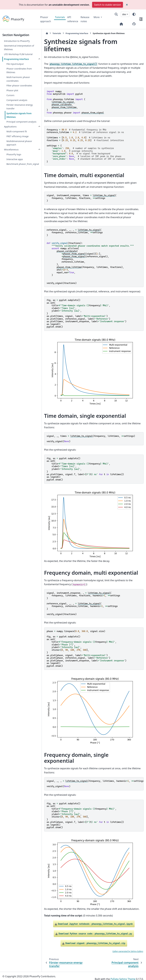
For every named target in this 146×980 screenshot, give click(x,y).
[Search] (116, 14)
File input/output (15, 64)
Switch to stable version (108, 5)
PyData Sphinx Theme (123, 973)
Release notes (85, 19)
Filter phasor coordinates (19, 86)
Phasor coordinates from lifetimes (19, 70)
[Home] (42, 33)
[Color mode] (134, 14)
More (97, 17)
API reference (73, 19)
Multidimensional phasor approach (19, 146)
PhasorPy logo (14, 158)
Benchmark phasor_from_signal (16, 169)
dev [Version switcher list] (124, 14)
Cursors (10, 95)
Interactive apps (15, 163)
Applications (10, 130)
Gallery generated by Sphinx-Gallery (128, 945)
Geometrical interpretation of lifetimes (19, 48)
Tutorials (60, 17)
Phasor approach (46, 19)
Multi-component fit (17, 135)
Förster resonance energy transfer (20, 107)
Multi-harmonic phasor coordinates (18, 79)
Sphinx (23, 976)
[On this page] (141, 19)
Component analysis (17, 100)
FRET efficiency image (17, 140)
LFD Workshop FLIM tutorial (18, 54)
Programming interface (16, 59)
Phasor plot (12, 90)
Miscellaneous (11, 153)
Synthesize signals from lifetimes (19, 115)
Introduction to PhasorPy (17, 41)
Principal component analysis (17, 124)
